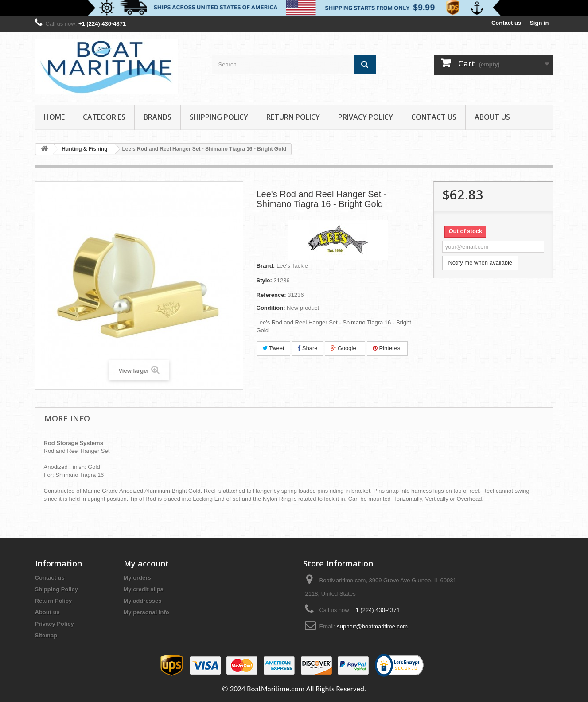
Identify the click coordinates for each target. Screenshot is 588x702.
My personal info (146, 612)
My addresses (143, 601)
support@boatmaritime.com (372, 626)
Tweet (273, 348)
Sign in (539, 23)
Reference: (271, 295)
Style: (264, 280)
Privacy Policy (366, 117)
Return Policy (293, 117)
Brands (158, 117)
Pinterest (387, 348)
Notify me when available (480, 263)
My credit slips (144, 589)
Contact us (506, 23)
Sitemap (46, 635)
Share (307, 348)
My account (146, 563)
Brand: (266, 266)
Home (54, 117)
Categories (104, 117)
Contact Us (434, 117)
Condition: (271, 308)
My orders (137, 578)
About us (492, 117)
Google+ (345, 348)
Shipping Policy (219, 117)
